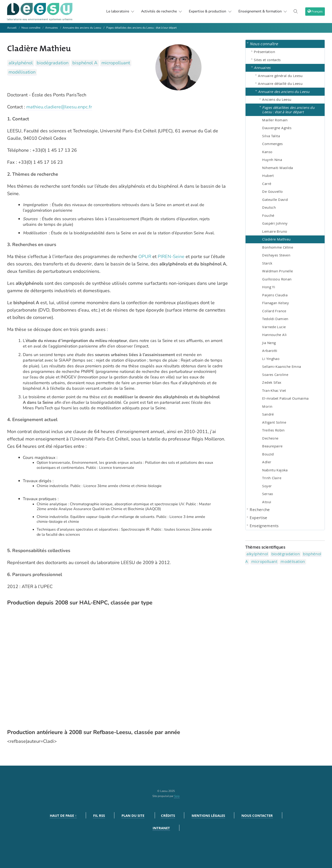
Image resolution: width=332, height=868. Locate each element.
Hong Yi (269, 287)
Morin (267, 406)
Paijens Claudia (275, 295)
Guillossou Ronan (277, 279)
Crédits (168, 816)
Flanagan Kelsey (276, 303)
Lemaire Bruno (275, 231)
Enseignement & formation (262, 12)
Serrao (268, 494)
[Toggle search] (296, 12)
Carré (267, 184)
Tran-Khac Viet (274, 390)
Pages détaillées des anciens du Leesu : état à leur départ (141, 28)
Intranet (161, 828)
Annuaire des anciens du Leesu (82, 28)
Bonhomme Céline (278, 247)
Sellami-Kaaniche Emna (282, 366)
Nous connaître (31, 28)
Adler (267, 462)
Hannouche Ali (274, 335)
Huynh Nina (272, 160)
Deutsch (269, 207)
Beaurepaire (272, 446)
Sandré (268, 414)
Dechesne (270, 438)
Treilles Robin (273, 430)
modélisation (22, 72)
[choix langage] (315, 12)
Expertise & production (209, 12)
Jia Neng (269, 343)
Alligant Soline (274, 422)
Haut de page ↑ (63, 816)
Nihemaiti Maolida (277, 168)
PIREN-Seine (171, 257)
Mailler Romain (275, 120)
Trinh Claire (272, 478)
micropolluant (116, 63)
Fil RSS (99, 816)
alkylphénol (21, 63)
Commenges (272, 144)
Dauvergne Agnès (277, 128)
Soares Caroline (275, 375)
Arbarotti (270, 351)
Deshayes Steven (276, 255)
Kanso (267, 152)
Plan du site (133, 816)
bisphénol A (85, 63)
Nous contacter (257, 816)
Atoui (267, 502)
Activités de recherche (159, 12)
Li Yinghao (271, 359)
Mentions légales (208, 816)
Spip (177, 796)
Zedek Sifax (272, 382)
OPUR (145, 257)
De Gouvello (272, 191)
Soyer (267, 486)
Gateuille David (275, 199)
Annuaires (52, 28)
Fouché (268, 215)
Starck (267, 263)
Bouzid (268, 454)
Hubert (268, 175)
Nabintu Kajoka (275, 470)
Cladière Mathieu (276, 239)
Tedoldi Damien (275, 319)
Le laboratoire (116, 12)
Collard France (274, 311)
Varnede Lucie (274, 327)
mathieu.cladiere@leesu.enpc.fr (59, 107)
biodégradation (53, 63)
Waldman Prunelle (277, 271)
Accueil (12, 28)
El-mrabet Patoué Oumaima (285, 398)
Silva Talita (271, 136)
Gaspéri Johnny (275, 223)
